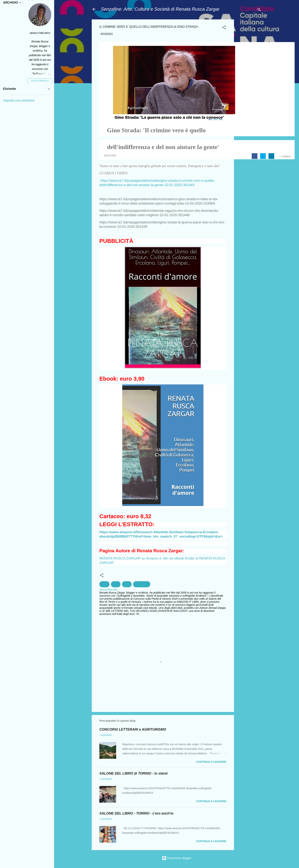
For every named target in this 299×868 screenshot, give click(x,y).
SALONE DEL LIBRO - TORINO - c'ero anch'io (136, 813)
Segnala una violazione (19, 100)
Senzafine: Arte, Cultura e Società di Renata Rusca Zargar (160, 9)
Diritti (116, 584)
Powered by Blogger (177, 858)
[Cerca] (259, 10)
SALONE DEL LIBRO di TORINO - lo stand (133, 773)
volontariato (142, 584)
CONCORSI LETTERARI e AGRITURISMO (133, 729)
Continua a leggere (211, 762)
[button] (224, 28)
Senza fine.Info (40, 33)
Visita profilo (40, 81)
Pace (127, 584)
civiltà (104, 584)
